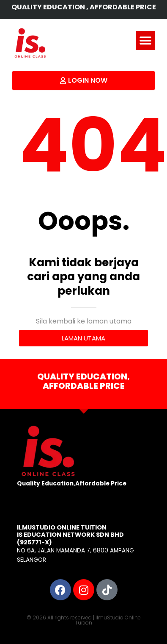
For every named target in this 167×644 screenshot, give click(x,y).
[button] (146, 40)
